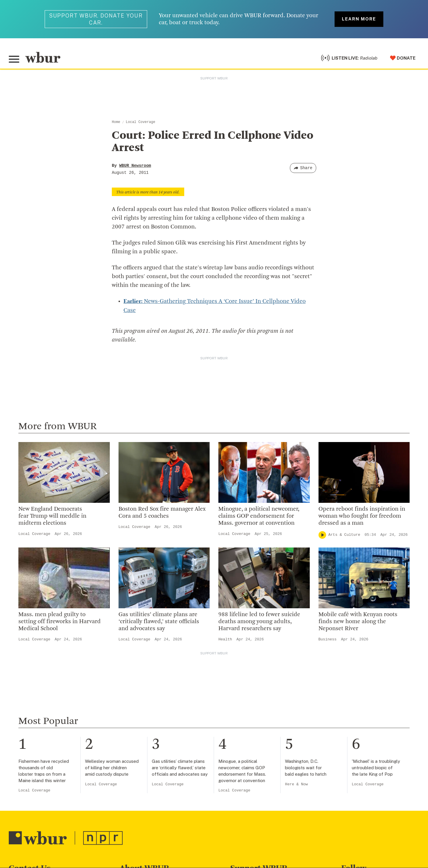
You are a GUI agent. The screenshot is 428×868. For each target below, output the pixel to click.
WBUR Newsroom (135, 166)
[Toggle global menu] (14, 59)
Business (328, 639)
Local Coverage (141, 122)
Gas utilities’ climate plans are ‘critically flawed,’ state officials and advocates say (159, 621)
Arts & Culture (344, 534)
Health (225, 639)
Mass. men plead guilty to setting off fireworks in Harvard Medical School (60, 621)
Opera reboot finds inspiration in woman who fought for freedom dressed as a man (362, 516)
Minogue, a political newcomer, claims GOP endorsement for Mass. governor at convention (259, 516)
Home (116, 122)
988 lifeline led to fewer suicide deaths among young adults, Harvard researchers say (259, 621)
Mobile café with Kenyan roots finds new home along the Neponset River (358, 621)
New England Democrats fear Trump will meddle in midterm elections (52, 516)
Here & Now (296, 784)
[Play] (322, 534)
